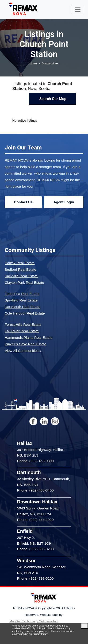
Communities (50, 63)
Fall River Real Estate (22, 331)
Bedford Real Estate (20, 269)
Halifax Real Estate (20, 263)
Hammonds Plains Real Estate (29, 338)
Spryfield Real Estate (21, 300)
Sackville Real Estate (21, 276)
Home (34, 63)
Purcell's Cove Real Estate (25, 344)
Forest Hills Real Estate (23, 324)
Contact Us (23, 202)
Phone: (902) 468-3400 (35, 490)
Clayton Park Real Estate (24, 282)
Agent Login (64, 202)
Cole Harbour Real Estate (25, 313)
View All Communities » (23, 351)
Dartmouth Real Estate (23, 307)
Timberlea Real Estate (22, 294)
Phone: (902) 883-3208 (35, 549)
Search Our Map (52, 99)
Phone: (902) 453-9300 (35, 461)
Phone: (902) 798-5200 (35, 578)
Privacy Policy (40, 634)
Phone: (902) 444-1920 (35, 520)
